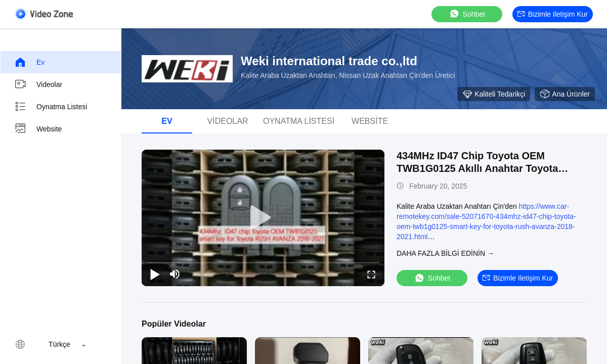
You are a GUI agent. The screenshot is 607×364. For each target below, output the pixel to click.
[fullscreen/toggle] (371, 274)
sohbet (467, 14)
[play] (263, 218)
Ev (29, 62)
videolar (38, 84)
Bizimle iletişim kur (553, 14)
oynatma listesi (51, 107)
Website (38, 129)
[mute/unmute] (175, 274)
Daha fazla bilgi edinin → (445, 253)
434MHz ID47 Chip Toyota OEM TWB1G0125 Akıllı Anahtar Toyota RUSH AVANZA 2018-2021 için (477, 168)
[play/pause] (155, 274)
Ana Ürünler (565, 94)
